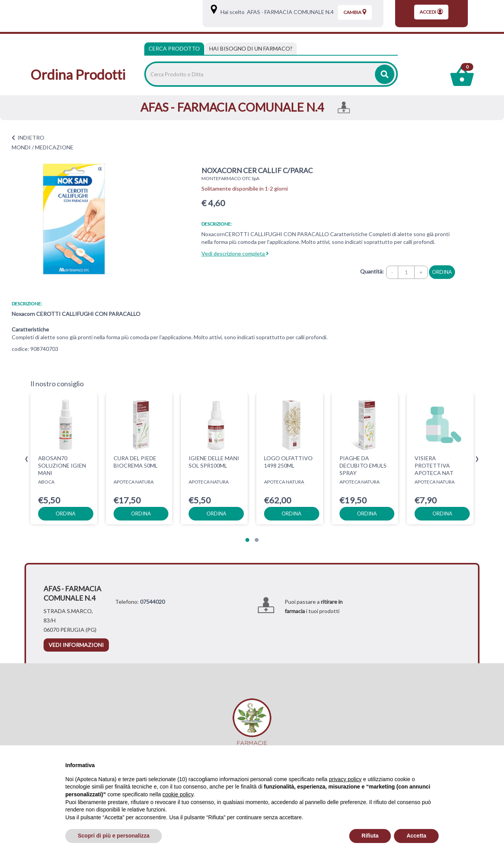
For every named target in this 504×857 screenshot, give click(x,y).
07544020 (152, 602)
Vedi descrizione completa (235, 253)
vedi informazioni (76, 645)
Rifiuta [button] (370, 836)
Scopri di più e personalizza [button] (114, 836)
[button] (247, 540)
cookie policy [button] (178, 794)
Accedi (431, 12)
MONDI (21, 147)
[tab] (251, 49)
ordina (442, 272)
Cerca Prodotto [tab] (174, 48)
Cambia (355, 12)
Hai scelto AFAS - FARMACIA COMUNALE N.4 (276, 12)
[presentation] (27, 459)
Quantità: (372, 271)
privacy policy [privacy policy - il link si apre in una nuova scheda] (345, 779)
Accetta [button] (416, 836)
